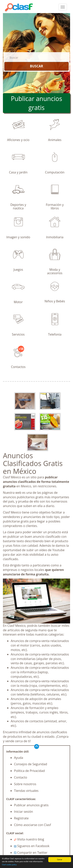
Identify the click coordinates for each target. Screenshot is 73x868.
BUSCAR (36, 66)
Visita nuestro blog (29, 839)
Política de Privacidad (29, 771)
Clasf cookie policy (9, 865)
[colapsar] (63, 7)
